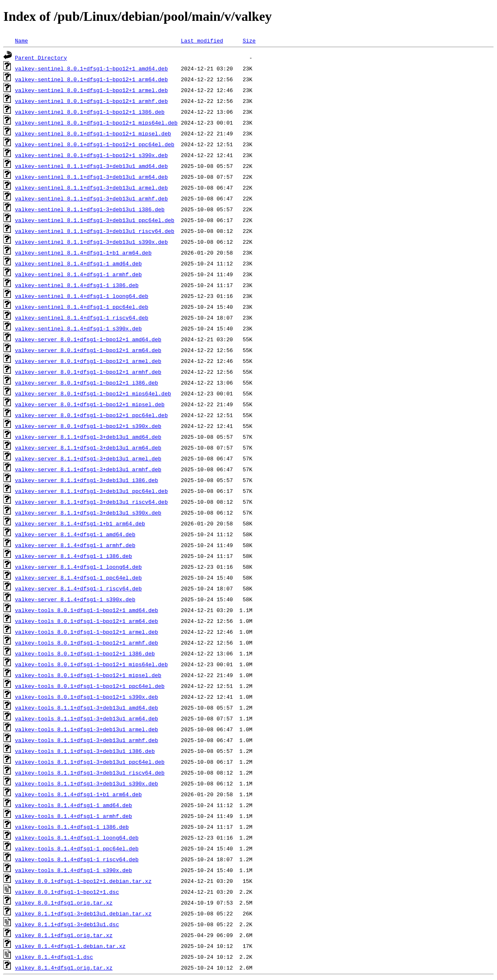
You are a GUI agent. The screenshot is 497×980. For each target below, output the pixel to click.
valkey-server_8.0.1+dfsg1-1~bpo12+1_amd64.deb (88, 339)
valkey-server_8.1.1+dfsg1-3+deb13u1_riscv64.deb (92, 502)
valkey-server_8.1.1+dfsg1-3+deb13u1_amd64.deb (88, 437)
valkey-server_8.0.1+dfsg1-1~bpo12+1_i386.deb (87, 382)
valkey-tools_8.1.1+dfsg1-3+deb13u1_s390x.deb (87, 783)
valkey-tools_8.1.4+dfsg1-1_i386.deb (72, 827)
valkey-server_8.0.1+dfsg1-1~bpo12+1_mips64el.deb (93, 393)
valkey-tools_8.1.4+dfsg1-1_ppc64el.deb (77, 848)
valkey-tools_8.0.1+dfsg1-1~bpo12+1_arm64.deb (87, 621)
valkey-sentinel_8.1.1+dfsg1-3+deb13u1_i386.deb (90, 209)
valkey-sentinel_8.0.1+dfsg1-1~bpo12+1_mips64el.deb (96, 122)
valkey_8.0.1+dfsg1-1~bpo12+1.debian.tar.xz (83, 881)
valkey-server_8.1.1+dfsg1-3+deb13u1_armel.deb (88, 458)
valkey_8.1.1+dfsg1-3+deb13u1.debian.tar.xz (83, 913)
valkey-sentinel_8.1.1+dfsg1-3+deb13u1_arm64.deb (92, 177)
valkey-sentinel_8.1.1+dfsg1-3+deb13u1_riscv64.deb (95, 231)
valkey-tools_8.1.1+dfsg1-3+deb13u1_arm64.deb (87, 718)
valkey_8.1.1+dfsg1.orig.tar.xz (64, 935)
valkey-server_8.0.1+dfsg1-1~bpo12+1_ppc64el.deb (92, 415)
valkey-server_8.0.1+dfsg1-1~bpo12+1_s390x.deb (88, 426)
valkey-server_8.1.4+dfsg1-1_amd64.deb (75, 534)
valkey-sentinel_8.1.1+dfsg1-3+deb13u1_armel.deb (92, 187)
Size (249, 40)
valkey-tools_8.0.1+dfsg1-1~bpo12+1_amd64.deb (87, 610)
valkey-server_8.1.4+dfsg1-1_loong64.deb (78, 567)
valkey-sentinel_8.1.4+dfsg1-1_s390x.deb (78, 328)
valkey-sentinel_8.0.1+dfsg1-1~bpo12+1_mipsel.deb (93, 133)
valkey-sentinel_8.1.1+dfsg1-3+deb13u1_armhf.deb (92, 198)
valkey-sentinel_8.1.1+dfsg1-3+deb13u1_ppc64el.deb (95, 220)
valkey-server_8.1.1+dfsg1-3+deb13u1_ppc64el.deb (92, 491)
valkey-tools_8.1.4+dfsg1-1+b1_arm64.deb (78, 794)
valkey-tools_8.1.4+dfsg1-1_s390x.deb (74, 870)
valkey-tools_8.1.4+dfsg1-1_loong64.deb (77, 837)
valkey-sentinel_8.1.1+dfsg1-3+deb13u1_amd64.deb (92, 166)
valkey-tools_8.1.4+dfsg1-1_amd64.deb (74, 805)
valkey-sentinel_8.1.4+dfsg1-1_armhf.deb (78, 274)
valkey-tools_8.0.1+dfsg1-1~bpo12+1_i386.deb (85, 653)
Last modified (202, 40)
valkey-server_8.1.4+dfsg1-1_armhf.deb (75, 545)
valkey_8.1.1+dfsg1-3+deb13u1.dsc (67, 924)
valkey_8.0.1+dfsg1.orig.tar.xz (64, 902)
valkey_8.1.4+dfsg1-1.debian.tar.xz (70, 946)
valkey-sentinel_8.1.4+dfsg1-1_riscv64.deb (82, 317)
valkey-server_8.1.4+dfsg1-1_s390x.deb (75, 599)
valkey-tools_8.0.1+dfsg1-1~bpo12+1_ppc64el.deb (90, 686)
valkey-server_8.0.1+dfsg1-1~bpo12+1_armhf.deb (88, 372)
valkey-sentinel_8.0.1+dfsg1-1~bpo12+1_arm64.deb (92, 79)
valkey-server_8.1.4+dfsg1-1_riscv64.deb (78, 588)
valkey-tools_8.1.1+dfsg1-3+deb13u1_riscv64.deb (90, 772)
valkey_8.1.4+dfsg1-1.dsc (54, 957)
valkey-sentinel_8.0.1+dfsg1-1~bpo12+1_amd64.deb (92, 68)
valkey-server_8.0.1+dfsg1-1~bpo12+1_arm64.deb (88, 350)
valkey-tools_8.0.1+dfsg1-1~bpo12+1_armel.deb (87, 632)
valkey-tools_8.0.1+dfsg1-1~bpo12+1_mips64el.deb (92, 664)
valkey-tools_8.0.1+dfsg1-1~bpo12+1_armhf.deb (87, 642)
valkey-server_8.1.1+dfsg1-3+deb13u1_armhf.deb (88, 469)
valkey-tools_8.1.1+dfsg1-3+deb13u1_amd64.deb (87, 707)
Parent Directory (41, 57)
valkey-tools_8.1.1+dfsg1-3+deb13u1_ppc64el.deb (90, 762)
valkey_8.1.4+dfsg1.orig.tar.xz (64, 967)
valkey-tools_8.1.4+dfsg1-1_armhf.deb (74, 816)
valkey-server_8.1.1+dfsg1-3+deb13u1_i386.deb (87, 480)
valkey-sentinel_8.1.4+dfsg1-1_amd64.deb (78, 263)
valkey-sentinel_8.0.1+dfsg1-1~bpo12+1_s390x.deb (92, 155)
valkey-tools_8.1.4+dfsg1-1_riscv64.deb (77, 859)
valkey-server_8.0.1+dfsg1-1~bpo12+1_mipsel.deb (90, 404)
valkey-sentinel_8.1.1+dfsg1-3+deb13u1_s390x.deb (92, 242)
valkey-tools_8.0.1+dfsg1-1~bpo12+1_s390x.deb (87, 697)
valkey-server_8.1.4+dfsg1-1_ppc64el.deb (78, 577)
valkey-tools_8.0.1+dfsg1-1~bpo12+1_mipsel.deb (88, 675)
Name (21, 40)
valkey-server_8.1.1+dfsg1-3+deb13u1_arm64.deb (88, 447)
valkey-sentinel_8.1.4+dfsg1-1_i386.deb (77, 285)
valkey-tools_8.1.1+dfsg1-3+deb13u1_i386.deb (85, 751)
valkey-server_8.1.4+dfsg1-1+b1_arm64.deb (80, 523)
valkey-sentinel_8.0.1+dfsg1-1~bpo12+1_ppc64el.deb (95, 144)
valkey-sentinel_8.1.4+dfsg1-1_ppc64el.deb (82, 307)
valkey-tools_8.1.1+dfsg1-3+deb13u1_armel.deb (87, 729)
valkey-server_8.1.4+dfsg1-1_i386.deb (74, 556)
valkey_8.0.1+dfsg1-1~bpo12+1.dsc (67, 892)
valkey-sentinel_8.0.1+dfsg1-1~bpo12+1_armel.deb (92, 90)
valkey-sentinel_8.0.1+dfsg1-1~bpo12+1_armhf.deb (92, 101)
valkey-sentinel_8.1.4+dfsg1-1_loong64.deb (82, 296)
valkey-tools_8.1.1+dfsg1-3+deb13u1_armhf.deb (87, 740)
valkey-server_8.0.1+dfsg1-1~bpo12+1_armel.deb (88, 361)
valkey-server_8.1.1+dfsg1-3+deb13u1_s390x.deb (88, 512)
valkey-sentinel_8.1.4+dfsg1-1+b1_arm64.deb (83, 252)
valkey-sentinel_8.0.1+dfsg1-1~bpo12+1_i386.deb (90, 112)
